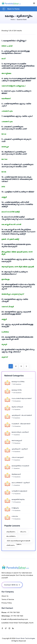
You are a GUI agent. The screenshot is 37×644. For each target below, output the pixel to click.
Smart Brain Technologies (25, 638)
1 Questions (16, 468)
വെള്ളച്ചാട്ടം (15, 508)
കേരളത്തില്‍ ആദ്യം (18, 499)
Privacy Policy (7, 603)
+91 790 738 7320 (13, 612)
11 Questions (16, 460)
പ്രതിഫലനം (11, 545)
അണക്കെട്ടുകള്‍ (17, 440)
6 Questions (16, 485)
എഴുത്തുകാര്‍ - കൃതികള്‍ (20, 449)
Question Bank (22, 19)
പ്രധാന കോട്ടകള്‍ (17, 457)
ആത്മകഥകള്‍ (16, 474)
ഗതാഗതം (15, 516)
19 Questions (16, 443)
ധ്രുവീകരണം (11, 532)
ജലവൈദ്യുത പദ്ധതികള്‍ (20, 432)
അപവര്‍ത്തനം (11, 536)
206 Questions (16, 393)
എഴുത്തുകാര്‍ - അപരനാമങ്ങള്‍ (22, 415)
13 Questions (16, 477)
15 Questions (16, 452)
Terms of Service (8, 599)
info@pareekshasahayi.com (17, 619)
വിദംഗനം (23, 532)
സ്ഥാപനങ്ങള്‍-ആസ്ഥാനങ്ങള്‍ (21, 398)
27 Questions (16, 494)
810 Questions (16, 384)
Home (13, 19)
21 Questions (16, 409)
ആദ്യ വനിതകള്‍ (17, 407)
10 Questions (16, 510)
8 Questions (16, 418)
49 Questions (16, 502)
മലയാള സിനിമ (17, 390)
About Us (5, 596)
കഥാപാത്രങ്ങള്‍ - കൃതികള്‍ (21, 483)
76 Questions (16, 519)
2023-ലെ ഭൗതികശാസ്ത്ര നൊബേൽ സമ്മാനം (18, 541)
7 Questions (16, 435)
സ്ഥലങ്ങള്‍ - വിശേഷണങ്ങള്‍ (21, 424)
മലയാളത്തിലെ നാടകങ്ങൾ (20, 466)
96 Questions (16, 401)
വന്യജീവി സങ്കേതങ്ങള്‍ (19, 491)
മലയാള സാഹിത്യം (18, 382)
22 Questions (16, 426)
